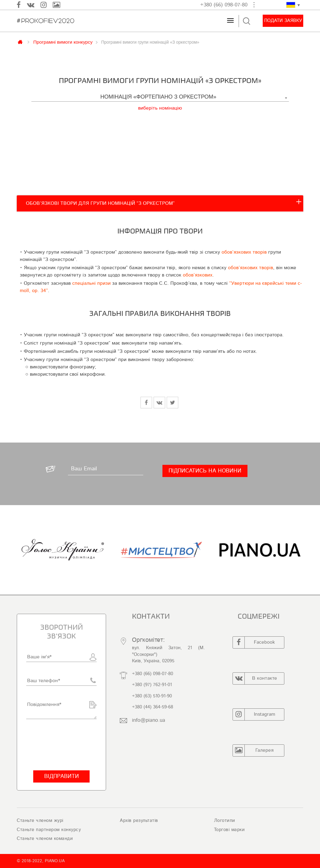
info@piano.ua (149, 720)
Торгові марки (229, 830)
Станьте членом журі (40, 821)
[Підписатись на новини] (205, 471)
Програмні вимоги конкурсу (63, 42)
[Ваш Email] (106, 469)
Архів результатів (139, 821)
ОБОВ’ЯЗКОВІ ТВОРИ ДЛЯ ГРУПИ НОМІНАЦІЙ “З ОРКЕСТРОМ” (100, 203)
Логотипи (225, 821)
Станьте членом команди (45, 839)
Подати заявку (283, 21)
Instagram (254, 714)
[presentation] (62, 745)
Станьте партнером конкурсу (49, 830)
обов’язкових (198, 275)
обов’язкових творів (244, 252)
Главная (21, 42)
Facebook (254, 642)
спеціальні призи (91, 283)
